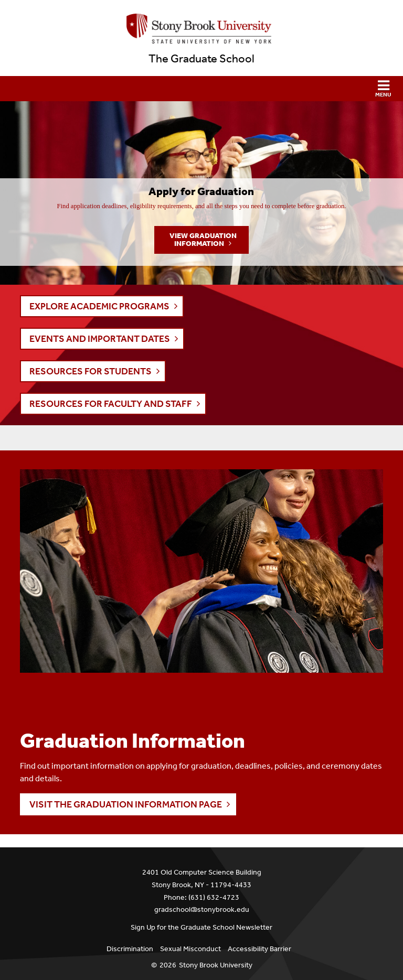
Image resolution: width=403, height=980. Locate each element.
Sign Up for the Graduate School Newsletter (201, 927)
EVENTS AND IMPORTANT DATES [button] (100, 339)
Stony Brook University (216, 965)
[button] (201, 89)
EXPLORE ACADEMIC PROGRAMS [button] (99, 306)
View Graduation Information (203, 240)
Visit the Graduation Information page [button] (126, 804)
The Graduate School (201, 59)
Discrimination (130, 949)
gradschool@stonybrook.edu (202, 909)
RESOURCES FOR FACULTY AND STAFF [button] (111, 404)
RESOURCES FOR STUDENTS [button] (91, 371)
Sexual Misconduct (190, 949)
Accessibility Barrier (259, 949)
